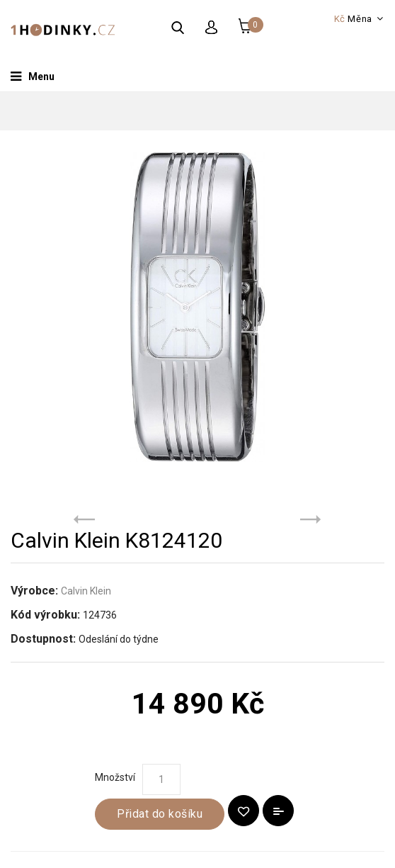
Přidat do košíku (160, 814)
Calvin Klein (86, 591)
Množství (115, 777)
